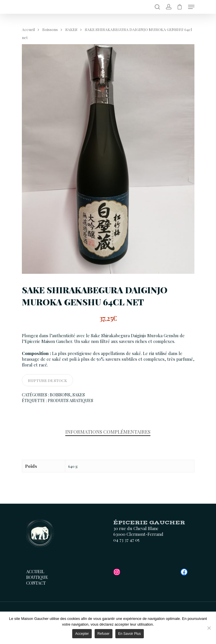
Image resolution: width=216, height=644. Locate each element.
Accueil (28, 29)
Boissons (50, 29)
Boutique (37, 577)
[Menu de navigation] (191, 7)
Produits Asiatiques (70, 400)
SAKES (71, 29)
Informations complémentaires (108, 432)
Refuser (104, 634)
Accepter (82, 634)
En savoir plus (130, 634)
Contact (36, 583)
